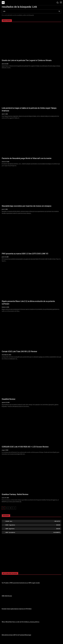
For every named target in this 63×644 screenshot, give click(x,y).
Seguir (58, 525)
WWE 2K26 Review (7, 596)
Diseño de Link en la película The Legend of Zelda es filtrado (27, 60)
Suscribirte (57, 532)
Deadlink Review (9, 399)
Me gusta (57, 521)
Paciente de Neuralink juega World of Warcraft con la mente (27, 158)
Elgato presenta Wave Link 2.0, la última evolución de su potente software (28, 303)
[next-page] (14, 508)
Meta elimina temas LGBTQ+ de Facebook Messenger (16, 635)
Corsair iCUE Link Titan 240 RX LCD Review (19, 351)
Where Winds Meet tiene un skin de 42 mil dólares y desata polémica (21, 622)
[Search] (59, 11)
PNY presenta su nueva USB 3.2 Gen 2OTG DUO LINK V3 (25, 254)
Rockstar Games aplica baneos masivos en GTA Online (17, 609)
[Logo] (3, 3)
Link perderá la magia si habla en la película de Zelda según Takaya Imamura (29, 109)
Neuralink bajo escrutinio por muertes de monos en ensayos (27, 206)
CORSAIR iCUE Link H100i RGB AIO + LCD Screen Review (25, 447)
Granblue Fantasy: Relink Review (15, 494)
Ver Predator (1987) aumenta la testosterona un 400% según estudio (21, 583)
